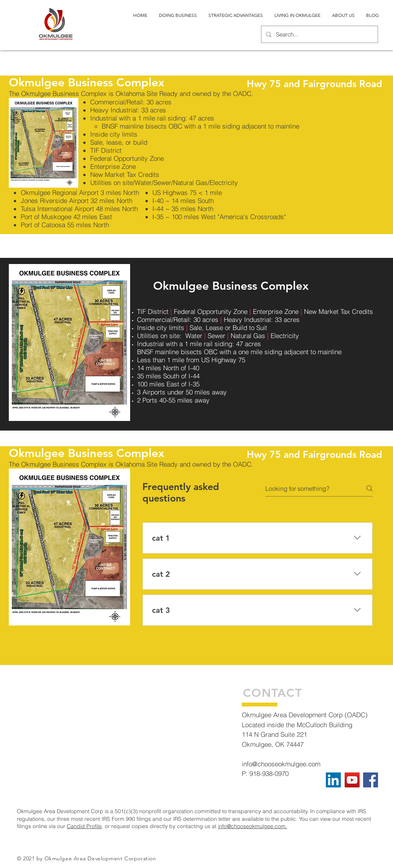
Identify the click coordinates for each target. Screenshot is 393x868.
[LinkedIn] (333, 780)
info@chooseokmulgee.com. (253, 826)
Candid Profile (84, 826)
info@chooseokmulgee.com (281, 764)
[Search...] (319, 34)
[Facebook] (371, 780)
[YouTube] (352, 780)
